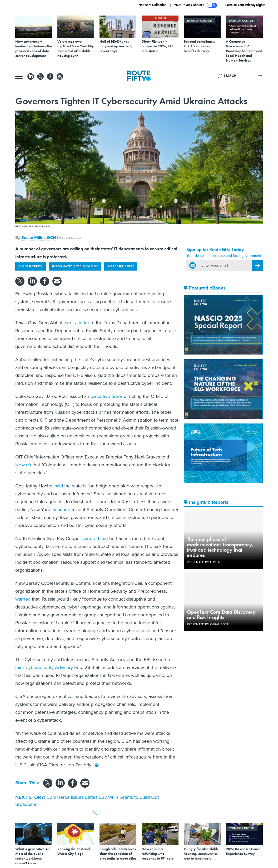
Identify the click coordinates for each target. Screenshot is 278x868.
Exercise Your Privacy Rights (245, 5)
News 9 (23, 465)
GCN (51, 238)
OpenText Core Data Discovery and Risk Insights (221, 615)
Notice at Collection (152, 5)
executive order (106, 396)
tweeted (91, 538)
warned (23, 599)
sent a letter (77, 323)
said (59, 486)
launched (61, 510)
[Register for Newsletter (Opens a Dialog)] (257, 266)
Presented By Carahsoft (208, 624)
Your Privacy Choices (196, 5)
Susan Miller (33, 238)
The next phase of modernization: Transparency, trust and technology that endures (220, 547)
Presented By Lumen (204, 562)
